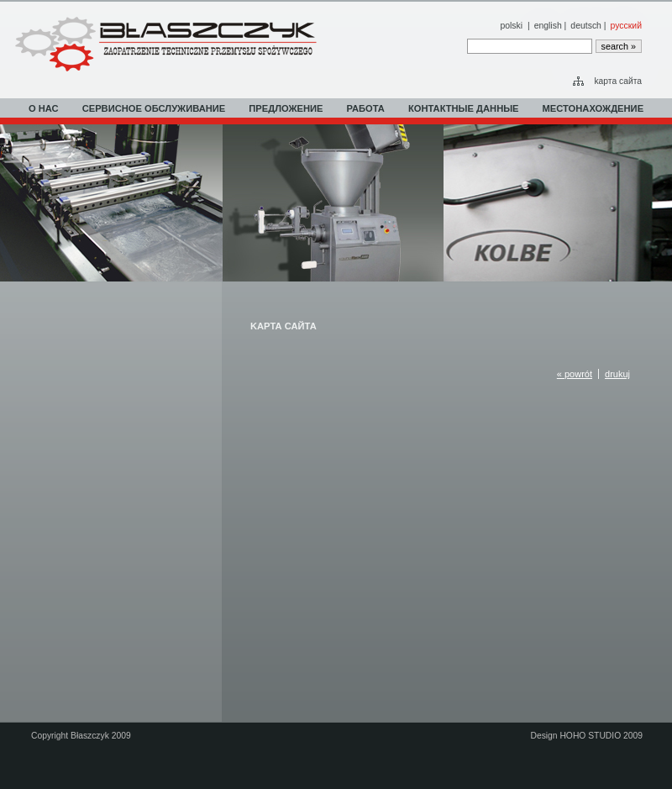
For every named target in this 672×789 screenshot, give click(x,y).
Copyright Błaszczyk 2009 (81, 736)
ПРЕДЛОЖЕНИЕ (286, 108)
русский (626, 26)
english (548, 26)
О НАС (44, 108)
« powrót (575, 374)
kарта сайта (618, 81)
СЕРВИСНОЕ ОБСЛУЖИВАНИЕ (154, 108)
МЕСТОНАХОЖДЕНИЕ (593, 108)
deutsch (586, 26)
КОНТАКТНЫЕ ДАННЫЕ (464, 108)
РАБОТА (366, 108)
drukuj (617, 374)
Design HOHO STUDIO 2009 (586, 736)
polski (511, 26)
